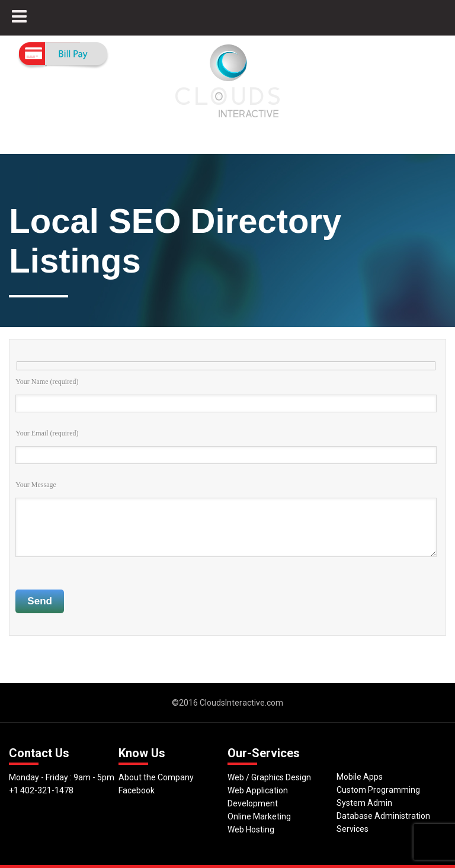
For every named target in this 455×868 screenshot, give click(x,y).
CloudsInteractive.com (241, 703)
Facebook (137, 790)
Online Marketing (259, 816)
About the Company (156, 777)
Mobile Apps (360, 777)
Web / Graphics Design (269, 777)
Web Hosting (251, 829)
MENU (27, 22)
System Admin (364, 803)
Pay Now (63, 55)
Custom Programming (378, 790)
